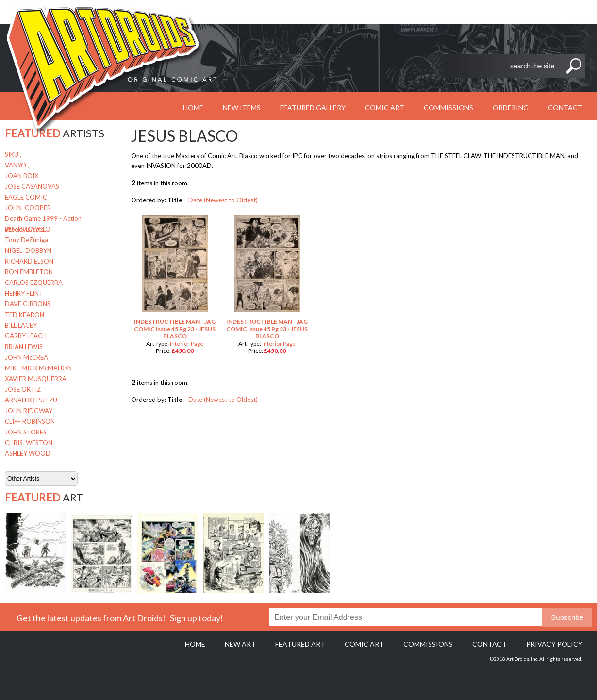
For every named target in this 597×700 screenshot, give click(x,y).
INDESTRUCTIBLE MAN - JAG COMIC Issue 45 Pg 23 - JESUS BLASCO (175, 329)
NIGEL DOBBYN (28, 250)
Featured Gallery (313, 108)
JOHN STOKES (26, 432)
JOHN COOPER (28, 208)
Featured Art (300, 644)
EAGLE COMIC (26, 197)
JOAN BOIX (22, 176)
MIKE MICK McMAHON (38, 368)
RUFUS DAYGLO (28, 229)
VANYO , (17, 165)
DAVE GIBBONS (28, 304)
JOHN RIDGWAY (29, 411)
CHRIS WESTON (29, 443)
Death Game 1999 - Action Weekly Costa (43, 219)
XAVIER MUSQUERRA (36, 379)
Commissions (448, 108)
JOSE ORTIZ (23, 389)
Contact (565, 108)
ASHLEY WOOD (28, 453)
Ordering (511, 108)
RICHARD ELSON (29, 261)
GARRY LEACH (26, 336)
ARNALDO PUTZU (31, 400)
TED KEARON (25, 315)
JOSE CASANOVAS (32, 186)
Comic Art (385, 108)
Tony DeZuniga (26, 240)
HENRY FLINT (24, 293)
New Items (242, 108)
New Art (240, 644)
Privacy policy (554, 644)
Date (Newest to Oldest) (223, 200)
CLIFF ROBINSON (30, 421)
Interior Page (187, 343)
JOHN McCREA (26, 357)
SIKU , (13, 154)
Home (195, 644)
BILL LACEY (21, 325)
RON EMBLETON (29, 272)
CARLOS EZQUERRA (34, 283)
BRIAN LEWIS (24, 347)
